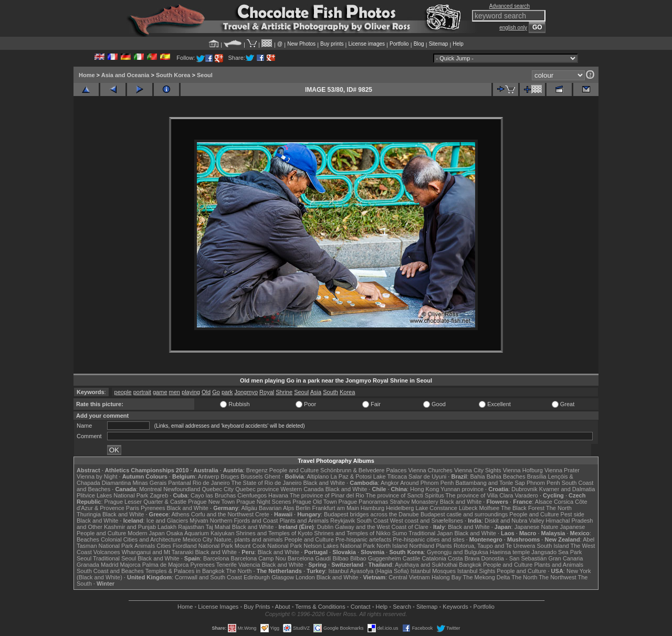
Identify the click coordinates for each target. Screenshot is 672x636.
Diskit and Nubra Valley (514, 521)
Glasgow (283, 577)
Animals (145, 546)
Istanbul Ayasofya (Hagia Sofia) (368, 571)
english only (513, 28)
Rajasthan (191, 527)
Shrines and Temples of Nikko (352, 533)
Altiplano (318, 476)
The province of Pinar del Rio (327, 495)
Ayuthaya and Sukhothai (426, 565)
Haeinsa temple (510, 552)
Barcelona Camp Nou (259, 558)
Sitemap (439, 44)
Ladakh (167, 527)
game (160, 392)
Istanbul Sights (476, 571)
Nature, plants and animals (249, 539)
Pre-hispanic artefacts (363, 539)
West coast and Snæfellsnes (427, 521)
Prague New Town (211, 502)
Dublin (325, 527)
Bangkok (470, 565)
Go (216, 392)
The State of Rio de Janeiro (267, 483)
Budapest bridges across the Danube (371, 514)
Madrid (110, 565)
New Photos (301, 44)
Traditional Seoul (114, 558)
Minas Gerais (149, 483)
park (227, 392)
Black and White (324, 483)
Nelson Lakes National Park (339, 546)
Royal (267, 392)
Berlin (303, 508)
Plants (444, 546)
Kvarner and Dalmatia (567, 489)
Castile (412, 558)
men (175, 392)
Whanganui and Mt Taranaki (158, 552)
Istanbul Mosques (433, 571)
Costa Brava (464, 558)
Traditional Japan (430, 533)
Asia (316, 392)
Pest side (573, 514)
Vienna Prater (562, 470)
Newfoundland (182, 489)
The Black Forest (523, 508)
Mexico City (198, 539)
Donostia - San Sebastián (514, 558)
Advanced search (510, 6)
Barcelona (216, 558)
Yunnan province (462, 489)
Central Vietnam (409, 577)
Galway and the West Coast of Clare (382, 527)
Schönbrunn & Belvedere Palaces (364, 470)
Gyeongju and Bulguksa (458, 552)
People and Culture (294, 470)
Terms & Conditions (320, 607)
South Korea (173, 75)
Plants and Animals (304, 521)
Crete (262, 514)
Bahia (478, 476)
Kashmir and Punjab (130, 527)
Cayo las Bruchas (213, 495)
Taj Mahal (218, 527)
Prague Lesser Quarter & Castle (146, 502)
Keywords (455, 607)
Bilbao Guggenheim (376, 558)
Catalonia (434, 558)
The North (559, 508)
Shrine (284, 392)
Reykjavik (343, 521)
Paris (133, 508)
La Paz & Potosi (351, 476)
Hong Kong (424, 489)
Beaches (88, 539)
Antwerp (208, 476)
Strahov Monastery (414, 502)
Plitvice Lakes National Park (112, 495)
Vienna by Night (97, 476)
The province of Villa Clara (480, 495)
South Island (553, 546)
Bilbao (340, 558)
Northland (422, 546)
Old (206, 392)
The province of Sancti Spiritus (405, 495)
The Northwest (558, 577)
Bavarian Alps (276, 508)
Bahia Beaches (506, 476)
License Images (218, 607)
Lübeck (468, 508)
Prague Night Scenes (264, 502)
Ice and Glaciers (167, 521)
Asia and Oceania (125, 75)
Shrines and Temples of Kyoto (274, 533)
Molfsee (490, 508)
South (330, 392)
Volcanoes (107, 552)
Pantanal (179, 483)
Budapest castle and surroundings (464, 514)
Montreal (150, 489)
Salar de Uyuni (427, 476)
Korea (347, 392)
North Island (392, 546)
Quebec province (257, 489)
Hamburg (372, 508)
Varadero (526, 495)
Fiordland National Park (203, 546)
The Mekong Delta (487, 577)
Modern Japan (146, 533)
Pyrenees (153, 508)
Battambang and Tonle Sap (490, 483)
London (305, 577)
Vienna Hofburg (523, 470)
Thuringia (89, 514)
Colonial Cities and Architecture (141, 539)
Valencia (249, 565)
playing (191, 392)
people (123, 392)
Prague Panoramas (364, 502)
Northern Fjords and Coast (244, 521)
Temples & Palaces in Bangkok (185, 571)
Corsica (564, 502)
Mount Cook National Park (268, 546)
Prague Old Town (314, 502)
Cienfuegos (252, 495)
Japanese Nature (537, 527)
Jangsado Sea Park (556, 552)
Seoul (205, 75)
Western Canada (302, 489)
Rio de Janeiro (211, 483)
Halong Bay (447, 577)
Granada (88, 565)
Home (87, 75)
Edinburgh (257, 577)
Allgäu (249, 508)
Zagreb (159, 495)
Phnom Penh (543, 483)
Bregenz (257, 470)
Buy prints (332, 44)
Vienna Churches (430, 470)
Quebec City (218, 489)
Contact (361, 607)
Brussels (251, 476)
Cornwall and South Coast (208, 577)
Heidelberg (400, 508)
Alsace (544, 502)
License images (367, 44)
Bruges (230, 476)
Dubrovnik (524, 489)
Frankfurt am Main (336, 508)
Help (458, 44)
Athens (180, 514)
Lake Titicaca (390, 476)
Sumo (400, 533)
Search (402, 607)
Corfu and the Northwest (222, 514)
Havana (278, 495)
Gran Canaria (565, 558)
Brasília (537, 476)
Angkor (390, 483)
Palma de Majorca (166, 565)
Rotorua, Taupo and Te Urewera (495, 546)
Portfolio (399, 44)
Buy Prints (257, 607)
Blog (419, 44)
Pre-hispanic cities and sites (428, 539)
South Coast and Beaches (110, 571)
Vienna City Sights (478, 470)
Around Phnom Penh (427, 483)
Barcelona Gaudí (309, 558)
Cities (164, 546)
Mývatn (199, 521)
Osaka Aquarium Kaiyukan (201, 533)
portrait (142, 392)
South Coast (372, 521)
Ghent (272, 476)
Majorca (130, 565)
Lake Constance (436, 508)
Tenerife (227, 565)
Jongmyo (246, 392)
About (283, 607)
